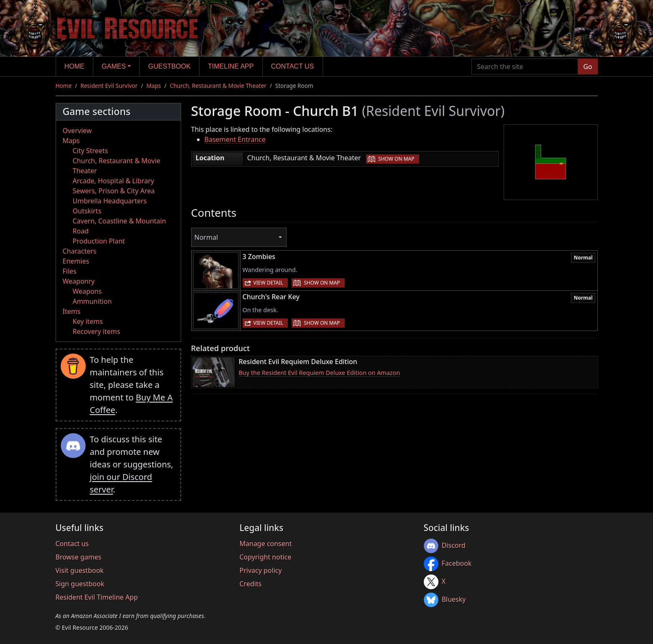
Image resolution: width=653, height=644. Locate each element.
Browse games (79, 557)
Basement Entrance (235, 139)
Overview (77, 131)
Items (72, 311)
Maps (154, 86)
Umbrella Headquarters (110, 201)
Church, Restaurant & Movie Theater (218, 86)
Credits (251, 584)
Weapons (87, 291)
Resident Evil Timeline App (97, 597)
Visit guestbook (80, 570)
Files (70, 271)
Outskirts (87, 211)
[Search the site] (525, 67)
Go (588, 67)
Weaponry (79, 281)
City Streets (91, 151)
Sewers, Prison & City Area (114, 191)
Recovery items (97, 331)
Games (114, 66)
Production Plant (99, 241)
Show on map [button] (396, 159)
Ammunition (92, 301)
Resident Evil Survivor (109, 86)
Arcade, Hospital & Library (114, 181)
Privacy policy (261, 570)
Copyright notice (266, 557)
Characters (80, 251)
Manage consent (266, 544)
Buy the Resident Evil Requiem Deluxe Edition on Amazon (320, 373)
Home (74, 66)
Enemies (76, 261)
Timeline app (231, 66)
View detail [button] (269, 283)
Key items (88, 321)
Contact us (293, 66)
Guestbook (169, 66)
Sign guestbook (80, 584)
